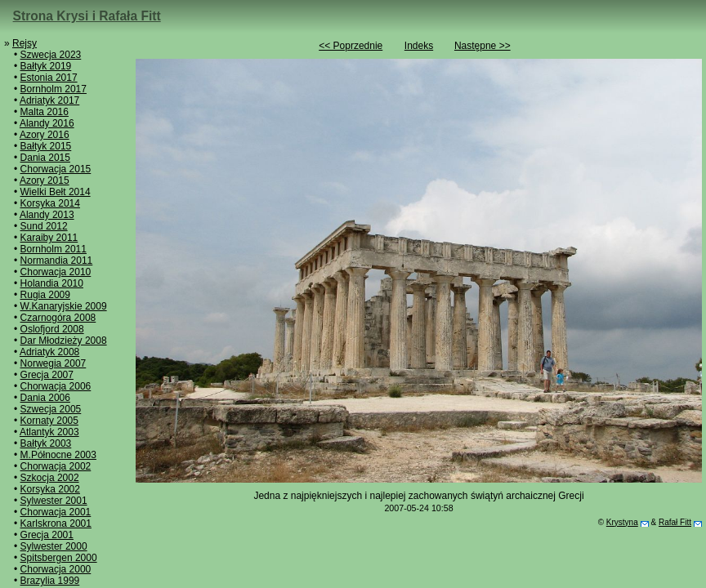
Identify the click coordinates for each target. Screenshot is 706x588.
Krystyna (622, 522)
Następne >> (483, 46)
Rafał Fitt (675, 522)
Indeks (419, 46)
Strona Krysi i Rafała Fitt (87, 16)
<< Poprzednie (351, 46)
